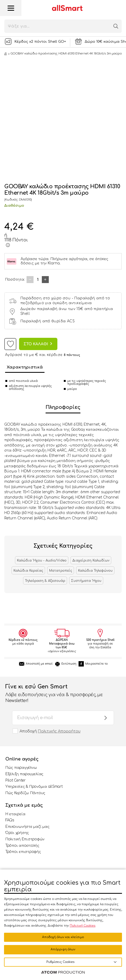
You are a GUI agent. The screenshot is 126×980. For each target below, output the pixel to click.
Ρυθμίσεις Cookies (60, 962)
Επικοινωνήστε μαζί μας (27, 827)
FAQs (10, 820)
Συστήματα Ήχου (86, 581)
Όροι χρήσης (17, 833)
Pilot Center (16, 781)
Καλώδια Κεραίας (28, 571)
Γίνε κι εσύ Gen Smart (58, 694)
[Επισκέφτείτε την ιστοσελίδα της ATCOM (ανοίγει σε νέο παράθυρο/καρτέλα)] (63, 973)
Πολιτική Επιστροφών (25, 839)
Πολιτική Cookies (83, 926)
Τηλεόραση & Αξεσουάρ (45, 581)
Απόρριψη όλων (63, 949)
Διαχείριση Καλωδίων (91, 560)
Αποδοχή (50, 731)
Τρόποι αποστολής (22, 846)
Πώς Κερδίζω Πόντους (25, 793)
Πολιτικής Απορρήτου (59, 731)
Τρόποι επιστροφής (23, 852)
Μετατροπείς (61, 571)
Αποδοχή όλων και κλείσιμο (63, 937)
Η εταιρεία (15, 814)
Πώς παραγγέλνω (21, 768)
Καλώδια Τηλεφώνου (95, 571)
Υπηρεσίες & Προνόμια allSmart (34, 787)
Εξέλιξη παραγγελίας (24, 774)
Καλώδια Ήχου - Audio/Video (42, 560)
